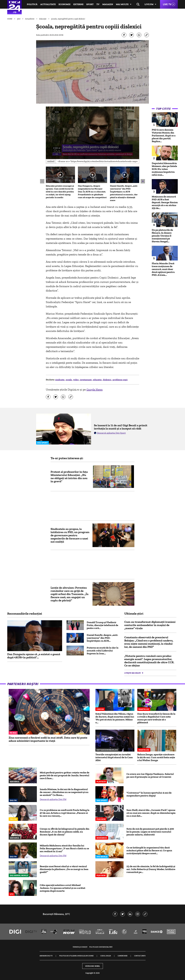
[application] (93, 133)
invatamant (86, 380)
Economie (64, 4)
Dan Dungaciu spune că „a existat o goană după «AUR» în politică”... (34, 656)
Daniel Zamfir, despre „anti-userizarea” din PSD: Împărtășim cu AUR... (102, 638)
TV (98, 4)
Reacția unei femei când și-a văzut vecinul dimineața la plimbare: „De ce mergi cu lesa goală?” (64, 869)
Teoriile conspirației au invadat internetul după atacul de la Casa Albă (114, 757)
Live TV (167, 4)
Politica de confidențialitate (101, 947)
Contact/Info (140, 956)
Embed (51, 161)
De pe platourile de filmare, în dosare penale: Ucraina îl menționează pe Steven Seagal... (162, 236)
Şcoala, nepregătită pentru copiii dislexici (68, 19)
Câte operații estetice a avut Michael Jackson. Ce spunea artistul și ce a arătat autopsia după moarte (63, 888)
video (76, 380)
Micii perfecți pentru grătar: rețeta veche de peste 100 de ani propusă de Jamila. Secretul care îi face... (65, 775)
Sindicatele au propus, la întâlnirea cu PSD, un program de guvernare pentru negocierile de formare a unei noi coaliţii (70, 535)
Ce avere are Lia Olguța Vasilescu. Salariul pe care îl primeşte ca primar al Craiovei (150, 775)
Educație (43, 19)
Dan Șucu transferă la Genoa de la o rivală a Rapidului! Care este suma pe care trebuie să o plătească (156, 718)
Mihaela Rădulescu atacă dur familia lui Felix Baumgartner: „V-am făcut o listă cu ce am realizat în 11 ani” (64, 848)
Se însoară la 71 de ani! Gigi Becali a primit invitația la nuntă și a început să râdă (121, 427)
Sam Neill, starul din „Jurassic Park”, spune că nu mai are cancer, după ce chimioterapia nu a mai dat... (151, 813)
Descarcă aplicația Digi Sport (111, 433)
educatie (97, 380)
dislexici (107, 380)
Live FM (149, 4)
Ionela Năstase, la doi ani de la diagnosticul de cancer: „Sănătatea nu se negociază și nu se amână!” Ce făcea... (64, 792)
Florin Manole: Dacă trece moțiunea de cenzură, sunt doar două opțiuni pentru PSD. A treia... (163, 269)
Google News (95, 389)
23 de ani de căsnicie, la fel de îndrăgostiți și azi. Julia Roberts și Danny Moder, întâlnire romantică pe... (151, 869)
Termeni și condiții (80, 947)
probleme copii (120, 380)
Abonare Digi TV (46, 956)
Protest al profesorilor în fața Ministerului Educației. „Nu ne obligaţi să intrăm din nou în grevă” (69, 477)
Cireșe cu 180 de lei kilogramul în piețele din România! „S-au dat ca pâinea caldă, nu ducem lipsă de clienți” (65, 832)
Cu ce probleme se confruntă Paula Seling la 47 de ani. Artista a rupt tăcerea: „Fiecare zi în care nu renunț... (65, 813)
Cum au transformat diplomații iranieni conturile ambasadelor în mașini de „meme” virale (150, 625)
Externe (78, 4)
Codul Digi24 (106, 956)
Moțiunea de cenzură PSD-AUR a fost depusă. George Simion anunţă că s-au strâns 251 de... (165, 202)
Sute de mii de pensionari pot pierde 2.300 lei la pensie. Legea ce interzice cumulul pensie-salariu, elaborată (150, 832)
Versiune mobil (93, 966)
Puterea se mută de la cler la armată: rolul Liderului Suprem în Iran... (103, 651)
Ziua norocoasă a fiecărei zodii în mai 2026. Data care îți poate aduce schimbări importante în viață (48, 739)
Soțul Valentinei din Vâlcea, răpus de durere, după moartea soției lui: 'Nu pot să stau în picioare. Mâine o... (115, 718)
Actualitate (48, 4)
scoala (69, 380)
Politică (32, 4)
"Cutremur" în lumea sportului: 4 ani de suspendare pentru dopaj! (149, 794)
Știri (19, 19)
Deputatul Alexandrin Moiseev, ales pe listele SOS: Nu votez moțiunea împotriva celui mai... (164, 169)
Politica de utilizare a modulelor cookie (76, 956)
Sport (90, 4)
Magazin (108, 4)
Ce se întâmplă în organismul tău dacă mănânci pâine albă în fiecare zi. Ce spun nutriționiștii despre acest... (149, 850)
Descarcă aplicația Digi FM (53, 799)
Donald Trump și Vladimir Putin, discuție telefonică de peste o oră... (102, 625)
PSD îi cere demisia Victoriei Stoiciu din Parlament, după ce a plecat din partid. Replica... (164, 136)
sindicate (60, 380)
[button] (92, 132)
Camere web (122, 956)
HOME (10, 19)
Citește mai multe (133, 673)
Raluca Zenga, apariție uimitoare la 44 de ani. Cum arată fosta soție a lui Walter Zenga (156, 757)
